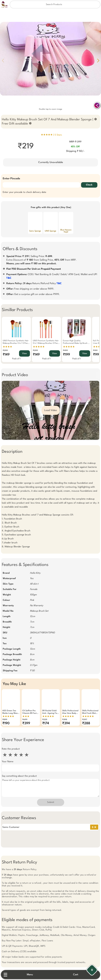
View (24, 354)
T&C (9, 278)
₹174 (46, 723)
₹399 (26, 723)
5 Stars (58, 135)
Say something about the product (19, 776)
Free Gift (32, 866)
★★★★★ (39, 347)
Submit (51, 802)
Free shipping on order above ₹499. (30, 289)
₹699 (25, 720)
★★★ (26, 716)
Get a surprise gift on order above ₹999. (33, 294)
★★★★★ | (51, 135)
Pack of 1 (16, 359)
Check (89, 185)
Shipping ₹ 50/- (75, 151)
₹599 (5, 720)
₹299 (5, 351)
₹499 (65, 351)
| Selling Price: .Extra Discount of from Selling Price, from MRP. (41, 260)
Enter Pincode (11, 179)
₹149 (6, 355)
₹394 (66, 723)
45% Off (75, 147)
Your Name (8, 762)
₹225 (45, 720)
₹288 (86, 723)
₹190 (6, 723)
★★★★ (7, 347)
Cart (76, 975)
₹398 (65, 720)
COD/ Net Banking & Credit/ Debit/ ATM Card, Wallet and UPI (52, 276)
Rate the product (11, 749)
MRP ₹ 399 (75, 142)
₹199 (66, 355)
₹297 (85, 720)
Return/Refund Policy (34, 283)
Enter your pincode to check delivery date (24, 192)
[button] (98, 61)
